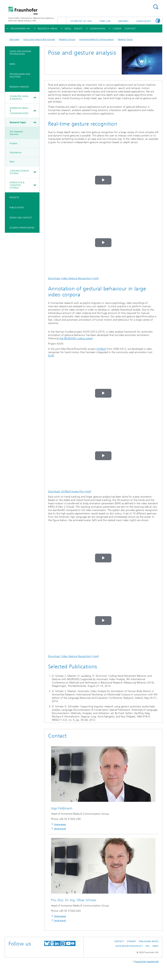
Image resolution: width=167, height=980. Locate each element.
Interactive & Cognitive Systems (17, 185)
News (12, 64)
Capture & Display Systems (19, 172)
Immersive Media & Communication (97, 39)
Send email (60, 829)
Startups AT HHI (81, 21)
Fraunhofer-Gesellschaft (147, 962)
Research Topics (125, 39)
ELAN (51, 356)
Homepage (60, 824)
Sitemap (131, 941)
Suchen (156, 7)
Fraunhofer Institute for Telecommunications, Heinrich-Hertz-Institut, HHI (31, 19)
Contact (119, 941)
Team (12, 162)
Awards (123, 21)
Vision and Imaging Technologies (39, 39)
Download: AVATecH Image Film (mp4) (70, 491)
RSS (148, 946)
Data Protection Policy (129, 946)
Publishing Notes (149, 941)
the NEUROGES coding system (76, 338)
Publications (16, 152)
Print (156, 946)
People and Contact (21, 218)
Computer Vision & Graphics (19, 98)
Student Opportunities (22, 228)
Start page (14, 39)
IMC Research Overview (16, 133)
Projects (13, 143)
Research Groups (67, 39)
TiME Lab (105, 21)
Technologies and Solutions (20, 75)
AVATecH (101, 349)
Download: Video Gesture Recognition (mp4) (73, 278)
